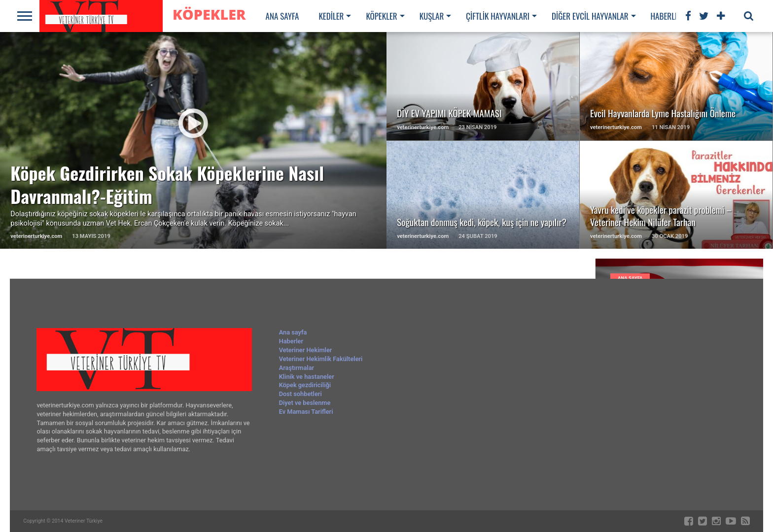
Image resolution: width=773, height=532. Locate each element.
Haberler (667, 16)
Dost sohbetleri (300, 394)
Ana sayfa (282, 16)
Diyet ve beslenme (305, 403)
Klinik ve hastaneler (307, 377)
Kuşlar (432, 16)
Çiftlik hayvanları (498, 16)
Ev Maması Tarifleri (306, 412)
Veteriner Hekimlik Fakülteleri (321, 359)
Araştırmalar (297, 368)
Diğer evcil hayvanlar (590, 16)
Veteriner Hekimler (306, 350)
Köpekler (381, 16)
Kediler (331, 16)
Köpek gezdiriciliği (305, 385)
